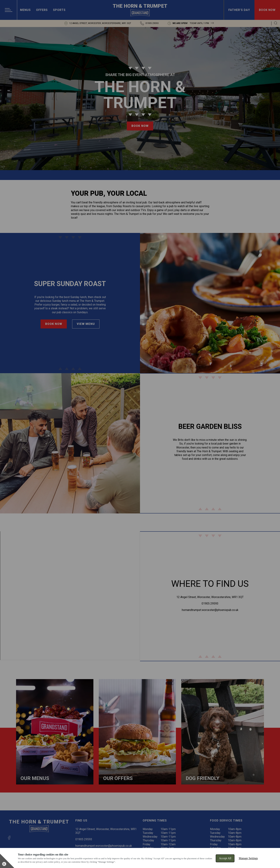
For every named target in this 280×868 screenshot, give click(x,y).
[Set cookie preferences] (7, 861)
